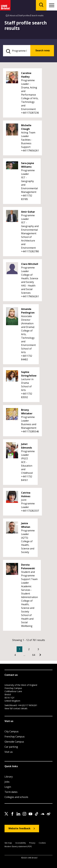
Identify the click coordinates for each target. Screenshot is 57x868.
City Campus (12, 731)
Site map (8, 843)
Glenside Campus (14, 742)
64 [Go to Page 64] (34, 655)
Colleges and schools (16, 797)
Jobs (7, 782)
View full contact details (16, 708)
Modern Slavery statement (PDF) (18, 847)
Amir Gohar (28, 212)
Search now (42, 50)
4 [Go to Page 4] (15, 655)
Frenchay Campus (15, 737)
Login (8, 787)
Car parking (11, 747)
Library (9, 777)
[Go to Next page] (40, 655)
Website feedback (19, 828)
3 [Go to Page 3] (38, 649)
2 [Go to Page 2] (29, 649)
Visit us (9, 752)
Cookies (42, 843)
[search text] (17, 51)
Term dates (11, 792)
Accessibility (21, 843)
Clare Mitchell (30, 264)
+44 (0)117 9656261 (27, 705)
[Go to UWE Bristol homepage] (7, 16)
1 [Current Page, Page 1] (20, 649)
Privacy (32, 843)
